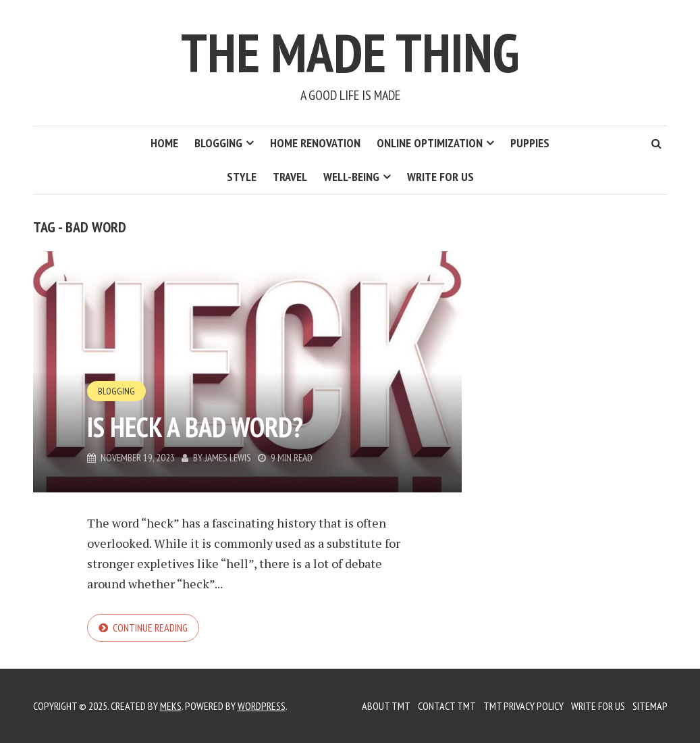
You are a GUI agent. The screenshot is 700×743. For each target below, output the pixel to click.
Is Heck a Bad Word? (195, 427)
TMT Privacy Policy (523, 706)
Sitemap (650, 706)
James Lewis (228, 458)
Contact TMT (447, 706)
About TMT (386, 706)
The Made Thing (350, 52)
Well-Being (351, 177)
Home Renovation (315, 143)
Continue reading (150, 627)
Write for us (440, 177)
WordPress (262, 706)
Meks (171, 706)
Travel (290, 177)
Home (164, 143)
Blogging (218, 143)
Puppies (530, 143)
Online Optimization (430, 143)
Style (242, 177)
